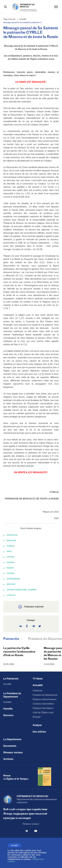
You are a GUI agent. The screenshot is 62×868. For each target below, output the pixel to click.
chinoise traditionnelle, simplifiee (22, 590)
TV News (38, 679)
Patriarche (38, 691)
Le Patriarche (11, 679)
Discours (8, 715)
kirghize (10, 568)
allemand (11, 584)
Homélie (8, 709)
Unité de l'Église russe (43, 712)
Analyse (37, 725)
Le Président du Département (12, 695)
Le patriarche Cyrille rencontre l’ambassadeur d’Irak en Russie (19, 652)
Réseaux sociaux (13, 752)
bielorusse (11, 540)
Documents (10, 746)
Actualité (7, 684)
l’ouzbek (10, 573)
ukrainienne (12, 535)
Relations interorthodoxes (45, 699)
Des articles (39, 732)
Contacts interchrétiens (43, 704)
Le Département (12, 739)
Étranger (37, 717)
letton (9, 551)
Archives (8, 759)
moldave (11, 546)
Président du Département (45, 695)
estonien (11, 557)
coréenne (11, 595)
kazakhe (11, 562)
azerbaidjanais (13, 579)
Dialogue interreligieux (43, 708)
